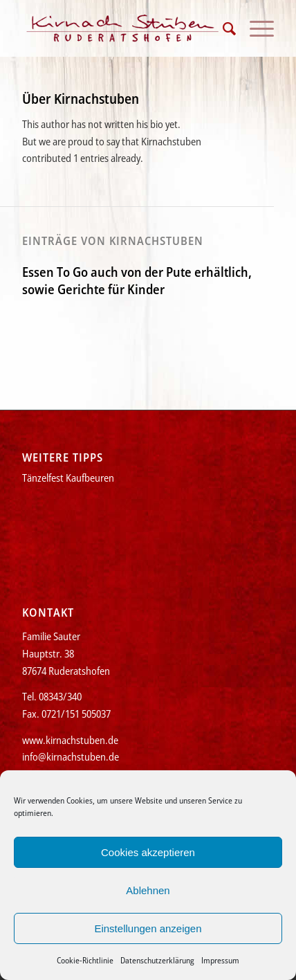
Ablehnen (148, 890)
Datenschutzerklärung (157, 960)
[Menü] (255, 28)
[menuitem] (222, 28)
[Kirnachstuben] (123, 28)
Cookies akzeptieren (148, 852)
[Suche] (222, 28)
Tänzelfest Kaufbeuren (68, 478)
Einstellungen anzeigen (148, 928)
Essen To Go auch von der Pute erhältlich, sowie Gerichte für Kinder (137, 281)
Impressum (220, 960)
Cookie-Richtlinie (85, 960)
